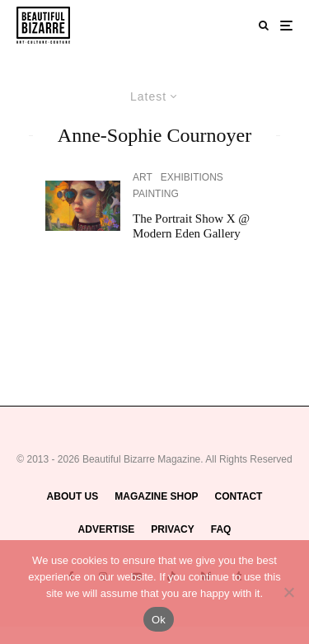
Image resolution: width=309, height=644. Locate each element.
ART (143, 177)
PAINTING (156, 194)
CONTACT (239, 496)
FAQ (221, 529)
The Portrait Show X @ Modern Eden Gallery (191, 226)
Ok (159, 620)
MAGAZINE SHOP (156, 496)
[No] (288, 592)
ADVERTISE (107, 529)
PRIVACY (172, 529)
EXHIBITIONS (192, 177)
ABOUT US (73, 496)
